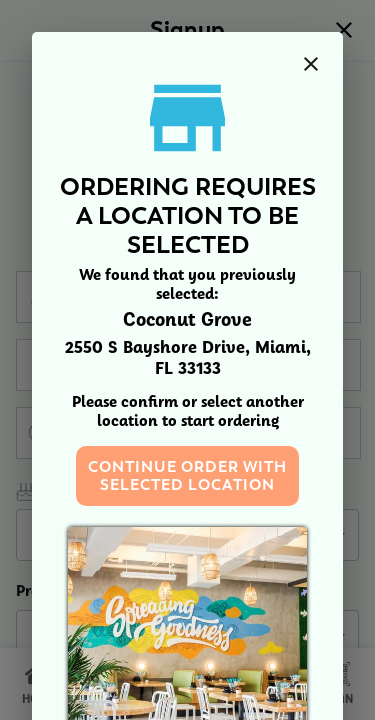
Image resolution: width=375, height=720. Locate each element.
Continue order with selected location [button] (187, 476)
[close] (311, 64)
